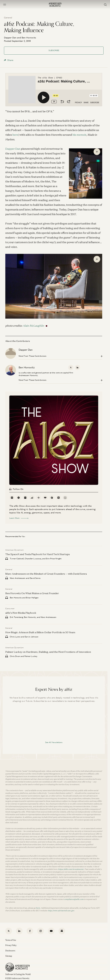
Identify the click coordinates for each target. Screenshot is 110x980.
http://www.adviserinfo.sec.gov (61, 911)
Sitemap (9, 956)
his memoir (79, 135)
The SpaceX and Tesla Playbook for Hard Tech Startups (38, 554)
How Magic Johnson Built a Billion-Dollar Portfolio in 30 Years (40, 632)
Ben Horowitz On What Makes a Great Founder (32, 593)
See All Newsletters (54, 742)
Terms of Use (11, 940)
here (15, 135)
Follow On (16, 489)
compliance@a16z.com (74, 899)
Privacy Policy (11, 945)
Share (9, 60)
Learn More (19, 518)
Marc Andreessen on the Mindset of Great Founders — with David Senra (46, 574)
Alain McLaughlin (33, 326)
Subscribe (54, 50)
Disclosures (10, 951)
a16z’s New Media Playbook (21, 613)
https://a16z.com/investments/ (71, 869)
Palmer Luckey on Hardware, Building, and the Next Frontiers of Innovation (48, 652)
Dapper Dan (13, 149)
